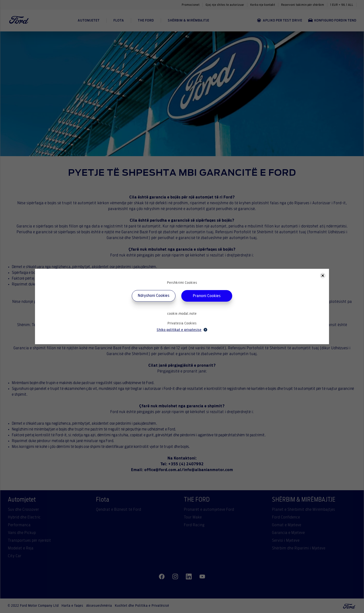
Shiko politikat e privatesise (182, 330)
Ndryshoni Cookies (154, 296)
